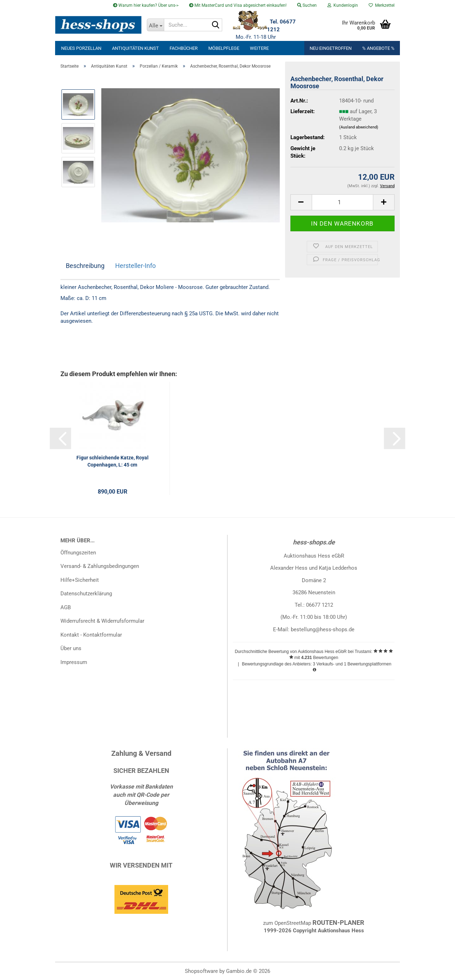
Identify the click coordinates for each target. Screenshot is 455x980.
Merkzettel (382, 5)
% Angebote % (378, 48)
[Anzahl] (342, 202)
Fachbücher (184, 48)
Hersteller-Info (135, 266)
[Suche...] (155, 25)
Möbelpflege (224, 48)
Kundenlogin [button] (343, 5)
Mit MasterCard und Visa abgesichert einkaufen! (238, 5)
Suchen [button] (307, 5)
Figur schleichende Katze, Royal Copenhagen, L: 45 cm (113, 461)
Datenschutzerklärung (86, 594)
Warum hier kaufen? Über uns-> (146, 5)
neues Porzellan (81, 48)
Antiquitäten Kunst (135, 48)
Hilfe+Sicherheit (80, 580)
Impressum (74, 662)
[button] (301, 202)
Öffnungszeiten (78, 553)
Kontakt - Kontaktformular (91, 635)
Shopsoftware (201, 971)
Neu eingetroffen (331, 48)
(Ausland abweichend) (359, 127)
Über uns (71, 648)
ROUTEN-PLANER (338, 923)
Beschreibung (85, 266)
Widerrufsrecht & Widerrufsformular (102, 621)
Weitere (259, 48)
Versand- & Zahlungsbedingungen (100, 566)
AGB (66, 607)
